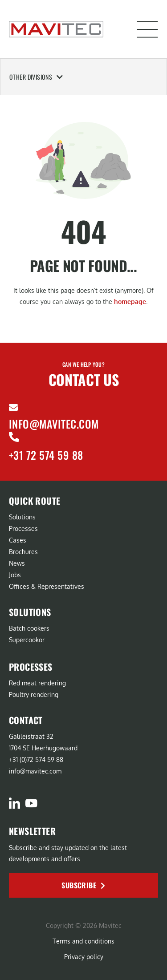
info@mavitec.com (54, 424)
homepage (130, 302)
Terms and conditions (83, 941)
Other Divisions (36, 77)
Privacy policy (84, 957)
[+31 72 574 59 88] (14, 437)
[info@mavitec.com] (13, 408)
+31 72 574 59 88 (46, 455)
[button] (147, 29)
